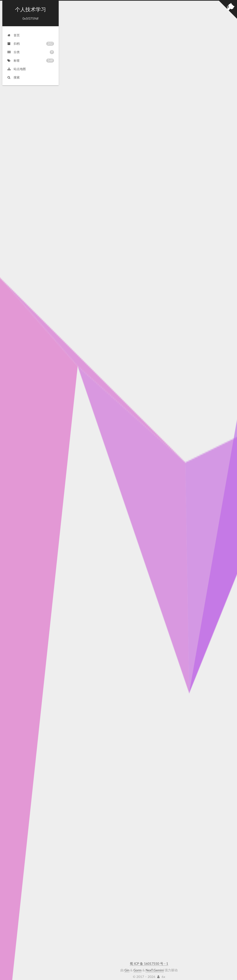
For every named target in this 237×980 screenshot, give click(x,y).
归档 (31, 43)
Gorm (138, 965)
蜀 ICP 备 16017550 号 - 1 (149, 959)
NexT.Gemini (155, 965)
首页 (13, 35)
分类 (31, 52)
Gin (127, 965)
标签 (31, 60)
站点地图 (16, 68)
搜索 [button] (13, 77)
